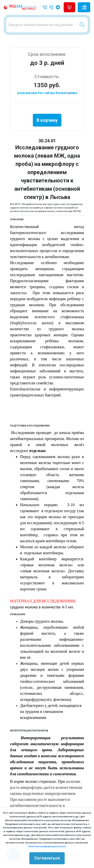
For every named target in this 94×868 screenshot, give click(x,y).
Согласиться (47, 858)
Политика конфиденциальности (47, 846)
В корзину (47, 120)
